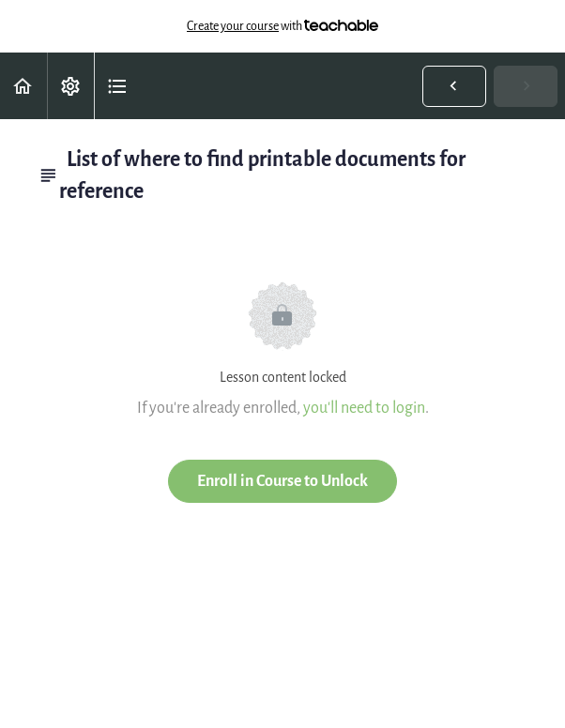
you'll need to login (364, 408)
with (282, 26)
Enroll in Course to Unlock (282, 481)
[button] (23, 86)
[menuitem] (70, 86)
